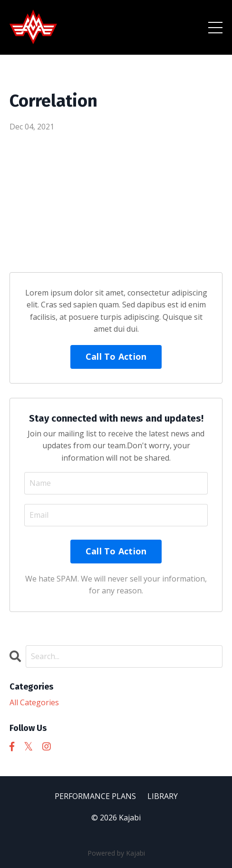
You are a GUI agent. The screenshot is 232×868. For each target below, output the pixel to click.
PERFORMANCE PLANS (96, 796)
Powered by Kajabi (116, 853)
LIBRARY (163, 796)
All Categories (34, 702)
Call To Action (116, 356)
